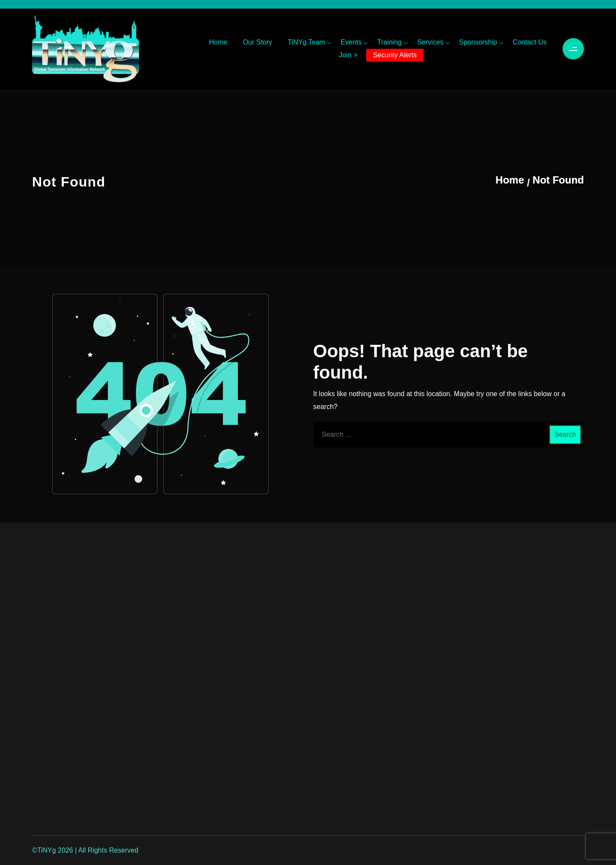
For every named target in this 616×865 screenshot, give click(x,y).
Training (389, 42)
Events (351, 42)
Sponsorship (478, 42)
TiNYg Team (307, 42)
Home (218, 42)
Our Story (258, 42)
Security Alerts (395, 55)
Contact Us (530, 42)
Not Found (558, 180)
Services (430, 42)
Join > (348, 55)
